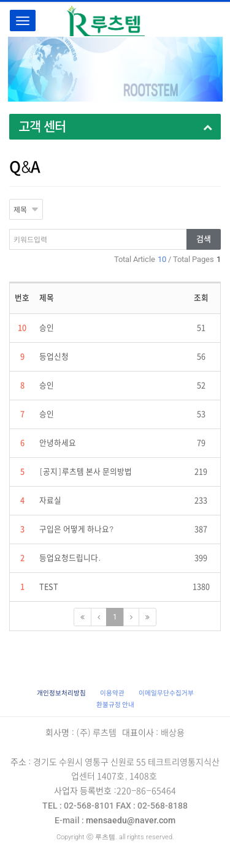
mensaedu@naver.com (115, 820)
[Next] (131, 617)
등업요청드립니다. (70, 558)
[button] (61, 693)
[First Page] (82, 617)
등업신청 (54, 357)
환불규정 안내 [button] (115, 705)
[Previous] (99, 617)
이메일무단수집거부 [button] (166, 693)
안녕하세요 (58, 443)
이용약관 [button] (112, 693)
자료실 (50, 500)
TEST (49, 587)
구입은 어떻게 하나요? (76, 529)
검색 (204, 239)
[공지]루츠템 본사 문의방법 (86, 472)
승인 (47, 328)
